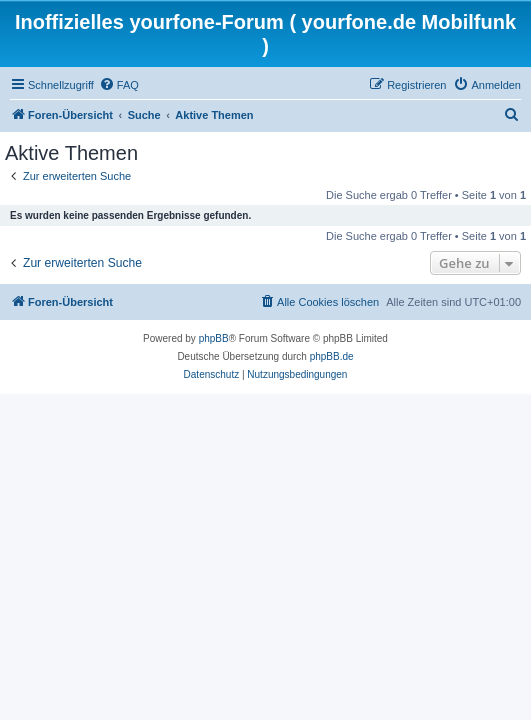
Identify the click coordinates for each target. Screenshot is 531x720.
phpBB (214, 338)
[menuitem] (119, 85)
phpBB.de (332, 356)
